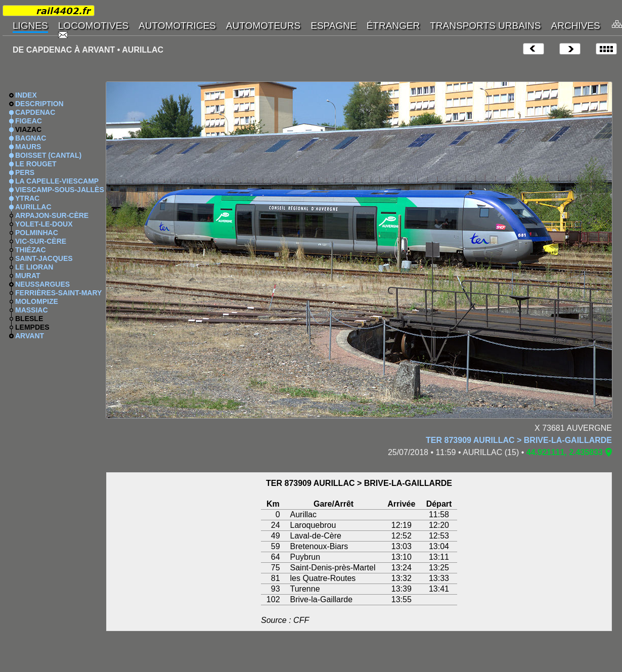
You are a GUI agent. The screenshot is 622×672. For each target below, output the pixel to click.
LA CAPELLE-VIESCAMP (57, 181)
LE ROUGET (36, 164)
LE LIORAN (34, 267)
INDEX (26, 95)
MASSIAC (32, 310)
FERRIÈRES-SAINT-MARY (58, 293)
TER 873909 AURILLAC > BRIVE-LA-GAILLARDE (519, 440)
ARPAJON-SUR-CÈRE (52, 215)
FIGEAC (29, 121)
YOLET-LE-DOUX (44, 224)
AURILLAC (33, 207)
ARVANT (30, 336)
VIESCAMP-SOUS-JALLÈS (60, 190)
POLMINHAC (37, 233)
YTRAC (27, 198)
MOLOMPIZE (37, 301)
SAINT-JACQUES (44, 258)
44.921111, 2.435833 (565, 452)
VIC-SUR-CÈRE (41, 241)
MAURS (28, 147)
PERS (25, 172)
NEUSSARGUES (42, 284)
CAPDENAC (35, 112)
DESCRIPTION (39, 104)
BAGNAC (31, 138)
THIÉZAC (31, 250)
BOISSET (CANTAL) (48, 155)
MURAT (28, 276)
